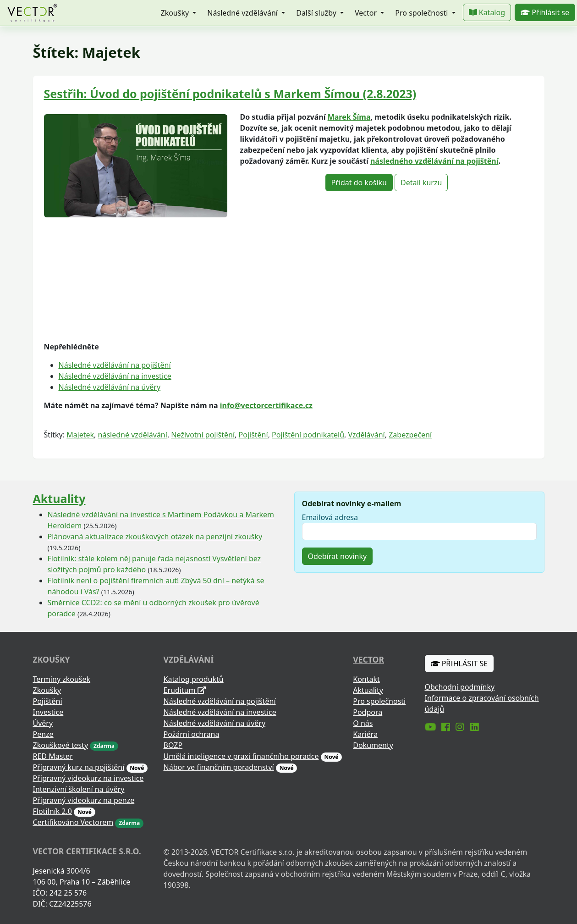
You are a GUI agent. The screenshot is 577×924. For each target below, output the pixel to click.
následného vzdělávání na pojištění (434, 161)
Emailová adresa (330, 517)
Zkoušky (47, 690)
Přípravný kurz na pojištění (79, 767)
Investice (48, 712)
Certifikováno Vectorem (73, 822)
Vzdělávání (367, 435)
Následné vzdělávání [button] (243, 13)
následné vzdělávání (133, 435)
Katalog (487, 12)
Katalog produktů (194, 679)
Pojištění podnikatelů (308, 435)
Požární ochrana (192, 734)
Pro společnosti (379, 701)
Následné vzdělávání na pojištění (115, 365)
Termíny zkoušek (62, 679)
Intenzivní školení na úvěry (79, 789)
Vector (368, 659)
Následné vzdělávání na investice (115, 376)
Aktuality (59, 498)
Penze (43, 734)
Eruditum (185, 690)
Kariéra (365, 734)
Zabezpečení (410, 435)
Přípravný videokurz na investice (88, 778)
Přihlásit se (545, 12)
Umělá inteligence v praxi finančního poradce (241, 756)
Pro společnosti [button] (422, 13)
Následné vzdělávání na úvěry (110, 387)
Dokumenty (373, 745)
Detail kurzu (421, 183)
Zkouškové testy (61, 745)
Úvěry (43, 723)
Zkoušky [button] (176, 13)
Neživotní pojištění (203, 435)
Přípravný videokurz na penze (84, 800)
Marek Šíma (349, 117)
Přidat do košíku (359, 183)
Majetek (80, 435)
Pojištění (253, 435)
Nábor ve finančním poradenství (219, 767)
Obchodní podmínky (460, 687)
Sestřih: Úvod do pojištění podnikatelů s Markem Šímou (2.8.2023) (230, 94)
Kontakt (366, 679)
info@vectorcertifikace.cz (266, 405)
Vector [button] (367, 13)
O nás (363, 723)
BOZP (173, 745)
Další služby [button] (317, 13)
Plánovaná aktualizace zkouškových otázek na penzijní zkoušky (155, 537)
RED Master (53, 756)
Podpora (368, 712)
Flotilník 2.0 (52, 811)
